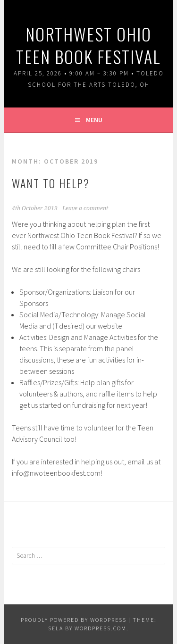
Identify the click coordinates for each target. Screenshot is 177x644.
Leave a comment (85, 208)
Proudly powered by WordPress (74, 620)
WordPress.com (101, 628)
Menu (94, 120)
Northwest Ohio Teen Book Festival (88, 45)
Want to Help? (51, 183)
